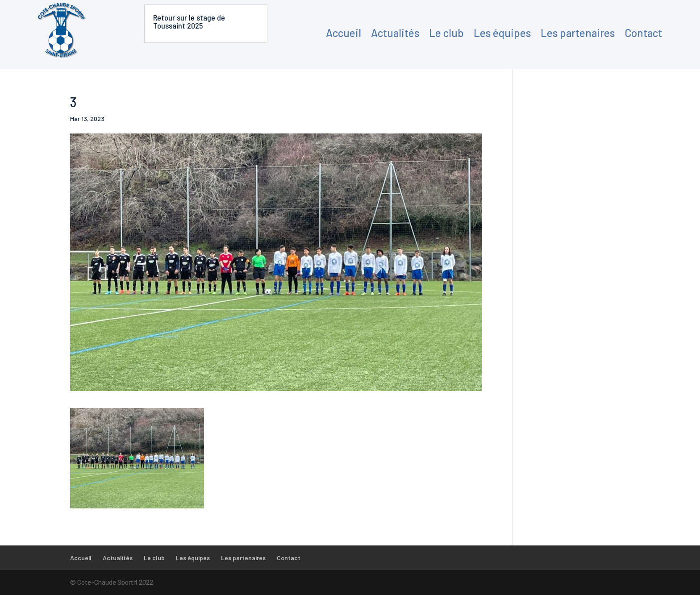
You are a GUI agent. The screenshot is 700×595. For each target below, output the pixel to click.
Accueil (344, 33)
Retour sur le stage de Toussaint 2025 (189, 21)
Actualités (395, 33)
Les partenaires (578, 33)
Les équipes (502, 33)
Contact (643, 33)
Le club (446, 33)
